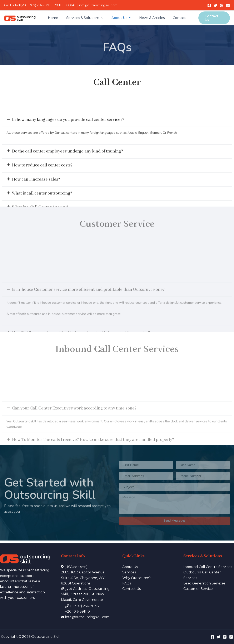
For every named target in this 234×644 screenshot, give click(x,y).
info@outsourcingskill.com (98, 5)
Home (56, 18)
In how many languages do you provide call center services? (69, 137)
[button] (117, 137)
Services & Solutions (86, 18)
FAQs (127, 583)
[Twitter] (215, 5)
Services (129, 572)
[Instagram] (222, 5)
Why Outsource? (137, 578)
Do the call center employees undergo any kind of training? (69, 169)
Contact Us (131, 589)
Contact (177, 18)
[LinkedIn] (228, 5)
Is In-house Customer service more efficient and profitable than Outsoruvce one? (90, 316)
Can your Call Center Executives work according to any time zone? (76, 432)
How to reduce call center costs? (43, 183)
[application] (103, 18)
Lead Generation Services (204, 583)
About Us (121, 18)
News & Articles (151, 18)
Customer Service (198, 589)
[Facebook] (209, 5)
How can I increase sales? (36, 197)
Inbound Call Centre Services (208, 567)
